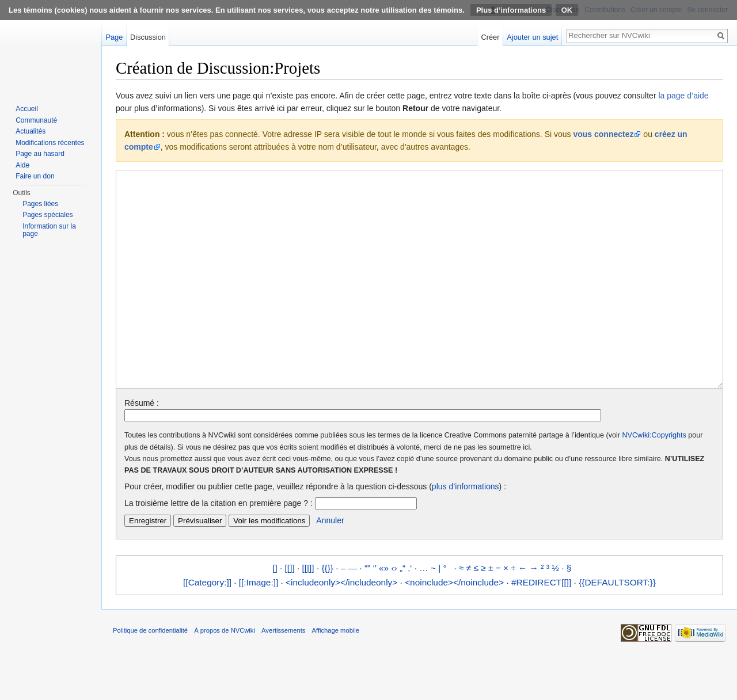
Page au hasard (40, 154)
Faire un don (35, 176)
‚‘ (410, 611)
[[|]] (308, 611)
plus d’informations (466, 530)
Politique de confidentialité (150, 674)
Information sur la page (49, 230)
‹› (394, 611)
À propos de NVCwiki (225, 674)
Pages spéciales (48, 215)
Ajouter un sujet (532, 37)
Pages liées (40, 204)
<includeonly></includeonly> (341, 625)
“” (367, 611)
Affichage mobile (336, 674)
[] (275, 611)
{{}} (327, 611)
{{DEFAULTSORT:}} (617, 625)
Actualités (31, 131)
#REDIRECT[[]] (541, 625)
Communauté (36, 120)
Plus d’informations (511, 10)
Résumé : (142, 446)
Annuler (330, 564)
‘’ (374, 611)
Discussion (148, 37)
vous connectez (603, 134)
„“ (402, 611)
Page (114, 37)
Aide (22, 165)
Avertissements (283, 674)
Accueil (27, 109)
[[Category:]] (207, 625)
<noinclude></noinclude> (454, 625)
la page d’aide (683, 96)
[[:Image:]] (259, 625)
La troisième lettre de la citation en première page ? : (219, 546)
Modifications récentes (50, 143)
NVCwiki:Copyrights (654, 478)
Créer (491, 37)
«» (384, 611)
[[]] (290, 611)
